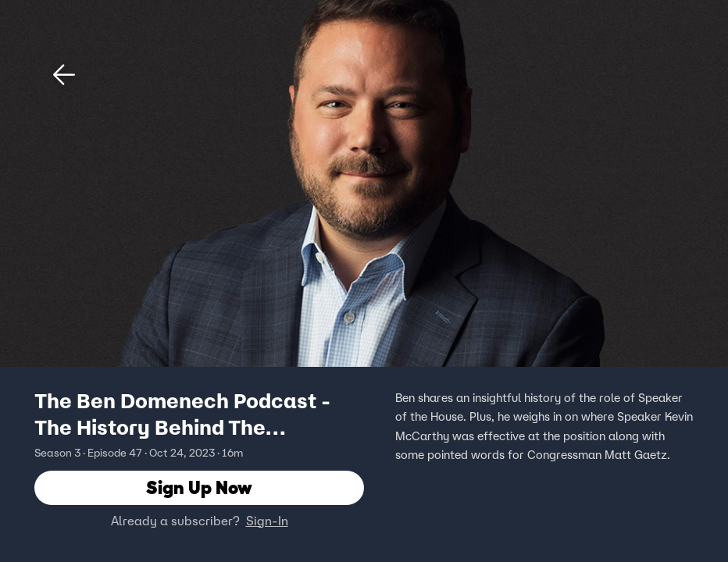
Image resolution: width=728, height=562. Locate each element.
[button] (64, 75)
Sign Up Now (199, 487)
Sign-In (267, 521)
